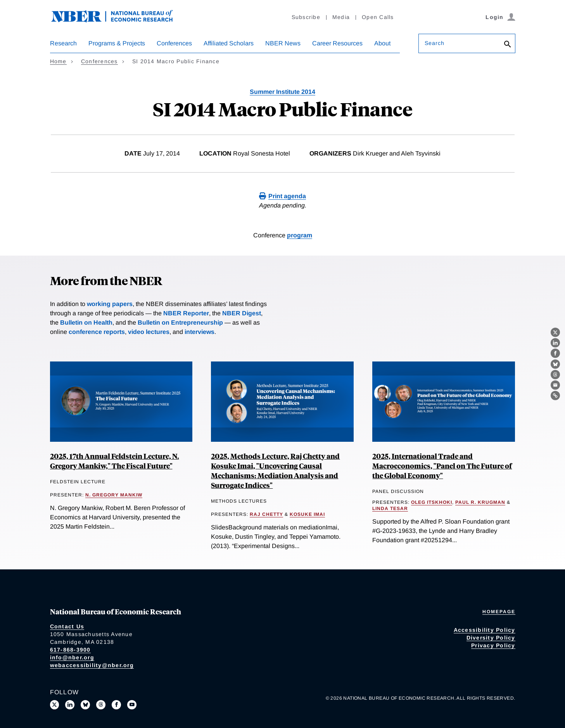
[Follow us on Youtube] (132, 705)
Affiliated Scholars (229, 43)
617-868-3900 (70, 650)
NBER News (283, 43)
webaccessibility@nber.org (92, 665)
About (382, 43)
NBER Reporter (186, 313)
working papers (110, 304)
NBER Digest (242, 313)
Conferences (174, 43)
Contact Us (67, 626)
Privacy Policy (493, 645)
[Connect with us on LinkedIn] (70, 705)
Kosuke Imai (307, 514)
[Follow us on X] (55, 705)
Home (58, 61)
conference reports (97, 332)
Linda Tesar (390, 508)
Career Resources (337, 43)
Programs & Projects (117, 43)
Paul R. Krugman (480, 502)
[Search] (508, 45)
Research (63, 43)
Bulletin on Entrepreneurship (180, 322)
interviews (200, 332)
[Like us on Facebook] (116, 705)
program (300, 235)
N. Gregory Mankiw (114, 495)
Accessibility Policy (485, 630)
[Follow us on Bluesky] (85, 705)
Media (341, 17)
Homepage (499, 612)
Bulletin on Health (86, 322)
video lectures (149, 332)
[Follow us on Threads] (101, 705)
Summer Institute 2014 (282, 92)
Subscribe (306, 17)
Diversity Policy (491, 638)
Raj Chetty (266, 514)
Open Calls (378, 17)
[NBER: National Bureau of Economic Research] (118, 20)
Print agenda (287, 196)
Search (435, 43)
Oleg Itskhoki (432, 502)
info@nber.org (72, 657)
